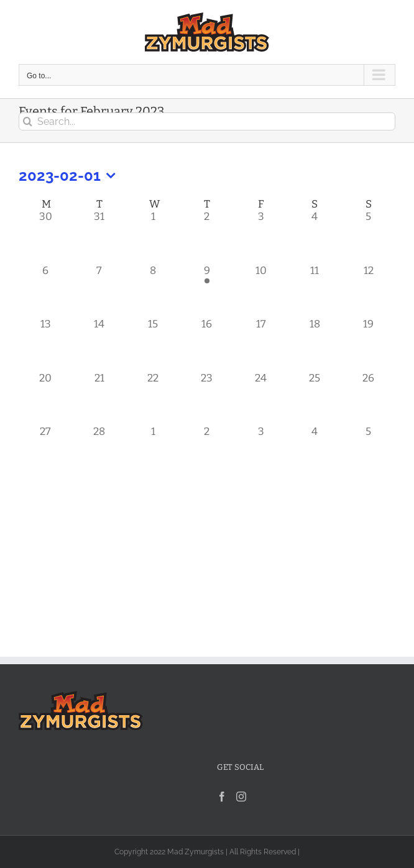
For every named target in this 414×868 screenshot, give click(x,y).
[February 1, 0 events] (153, 236)
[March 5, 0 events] (368, 451)
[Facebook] (222, 797)
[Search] (28, 121)
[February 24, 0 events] (261, 398)
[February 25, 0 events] (315, 398)
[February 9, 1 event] (207, 290)
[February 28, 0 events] (100, 451)
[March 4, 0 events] (315, 451)
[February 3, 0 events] (261, 236)
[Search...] (207, 121)
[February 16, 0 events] (207, 344)
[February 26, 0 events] (368, 398)
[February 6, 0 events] (46, 290)
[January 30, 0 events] (46, 236)
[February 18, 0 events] (315, 344)
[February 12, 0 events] (368, 290)
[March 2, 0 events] (207, 451)
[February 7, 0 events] (100, 290)
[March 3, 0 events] (261, 451)
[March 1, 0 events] (153, 451)
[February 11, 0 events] (315, 290)
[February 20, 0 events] (46, 398)
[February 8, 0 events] (153, 290)
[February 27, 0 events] (46, 451)
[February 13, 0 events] (46, 344)
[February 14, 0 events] (100, 344)
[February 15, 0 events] (153, 344)
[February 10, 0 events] (261, 290)
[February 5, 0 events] (368, 236)
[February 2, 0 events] (207, 236)
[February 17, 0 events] (261, 344)
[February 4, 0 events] (315, 236)
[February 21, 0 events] (100, 398)
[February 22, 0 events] (153, 398)
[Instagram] (241, 797)
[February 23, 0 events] (207, 398)
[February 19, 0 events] (368, 344)
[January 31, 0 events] (100, 236)
